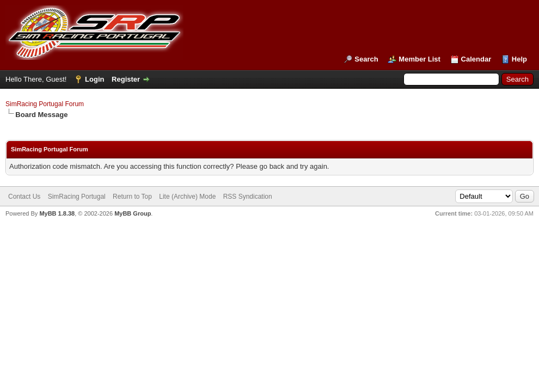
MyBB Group (133, 213)
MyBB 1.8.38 (57, 213)
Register (126, 79)
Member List (419, 59)
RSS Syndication (248, 197)
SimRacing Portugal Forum (45, 104)
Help (519, 59)
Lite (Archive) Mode (187, 197)
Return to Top (132, 197)
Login (94, 79)
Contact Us (24, 197)
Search (366, 59)
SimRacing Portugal (77, 197)
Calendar (476, 59)
